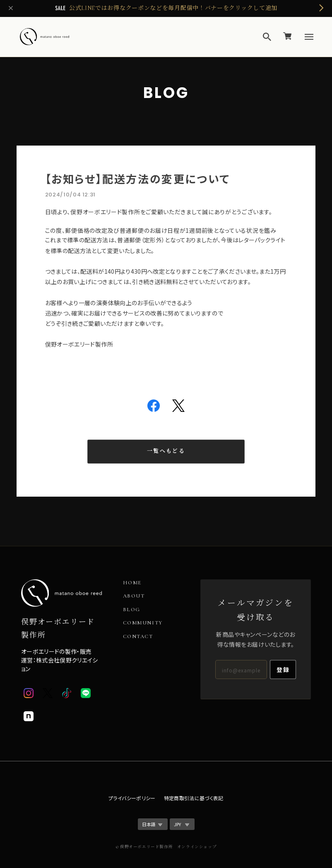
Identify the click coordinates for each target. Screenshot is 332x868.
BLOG (132, 610)
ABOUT (134, 596)
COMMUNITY (143, 623)
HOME (132, 583)
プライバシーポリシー (132, 798)
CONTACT (138, 637)
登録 (283, 670)
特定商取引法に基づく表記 (194, 798)
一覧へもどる (166, 451)
